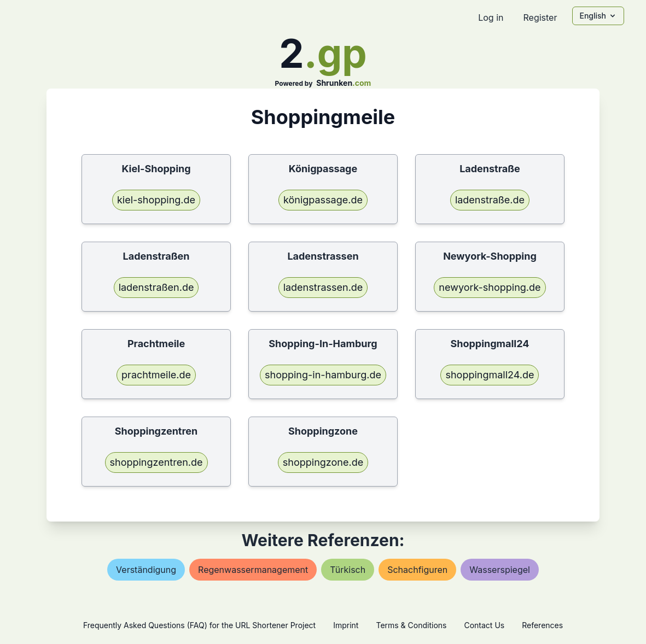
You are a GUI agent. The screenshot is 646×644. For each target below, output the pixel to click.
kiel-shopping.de (156, 200)
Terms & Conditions (411, 625)
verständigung (146, 570)
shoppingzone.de (323, 462)
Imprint (346, 625)
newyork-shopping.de (490, 287)
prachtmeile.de (156, 375)
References (542, 625)
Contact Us (484, 625)
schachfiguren (417, 570)
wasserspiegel (500, 570)
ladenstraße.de (490, 200)
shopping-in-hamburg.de (323, 375)
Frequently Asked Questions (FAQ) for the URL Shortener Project (199, 625)
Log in (491, 17)
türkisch (348, 570)
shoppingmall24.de (490, 375)
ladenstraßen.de (156, 287)
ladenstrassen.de (323, 287)
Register (540, 17)
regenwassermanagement (253, 570)
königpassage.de (323, 200)
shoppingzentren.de (156, 462)
